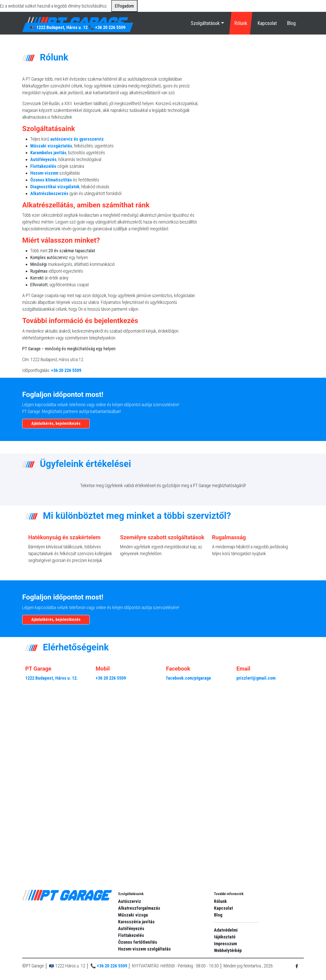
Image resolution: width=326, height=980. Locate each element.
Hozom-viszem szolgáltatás (144, 949)
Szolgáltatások (205, 23)
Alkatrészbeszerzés (49, 193)
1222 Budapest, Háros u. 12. (51, 678)
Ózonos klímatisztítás (51, 180)
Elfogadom (124, 6)
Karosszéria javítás (136, 922)
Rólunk (241, 23)
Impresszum (225, 944)
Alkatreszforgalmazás (139, 908)
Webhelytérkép (228, 950)
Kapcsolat (267, 23)
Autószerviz (130, 901)
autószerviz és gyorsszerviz (77, 139)
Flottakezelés (43, 166)
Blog (291, 23)
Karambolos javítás (48, 153)
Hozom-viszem (44, 173)
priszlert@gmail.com (256, 678)
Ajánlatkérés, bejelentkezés (56, 423)
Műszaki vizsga (133, 915)
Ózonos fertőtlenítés (138, 942)
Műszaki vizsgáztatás (51, 146)
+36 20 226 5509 (110, 27)
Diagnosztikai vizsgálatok (55, 187)
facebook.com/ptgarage (188, 678)
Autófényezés (43, 159)
